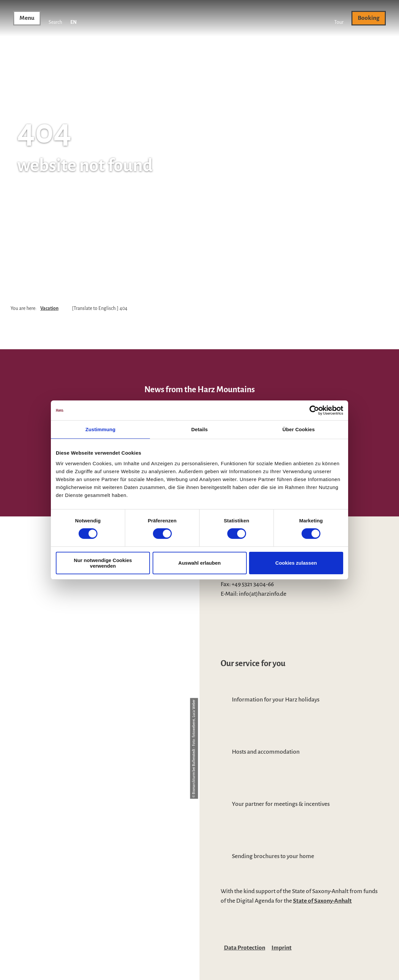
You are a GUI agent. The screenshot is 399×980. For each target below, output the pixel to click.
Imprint (282, 948)
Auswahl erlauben (199, 563)
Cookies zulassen (296, 563)
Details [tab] (199, 429)
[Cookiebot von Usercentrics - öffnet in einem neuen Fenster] (314, 410)
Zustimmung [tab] (101, 429)
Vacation (49, 308)
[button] (339, 18)
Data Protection (245, 948)
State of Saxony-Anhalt (322, 901)
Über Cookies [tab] (299, 429)
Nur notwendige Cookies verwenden (103, 563)
